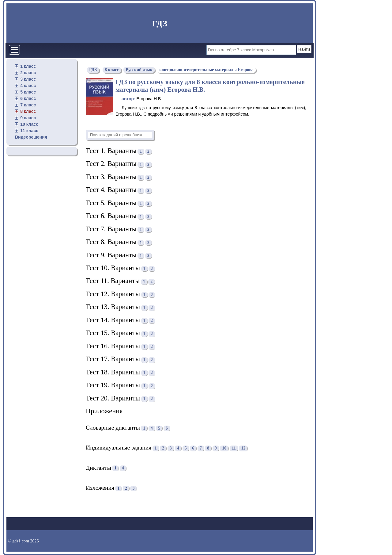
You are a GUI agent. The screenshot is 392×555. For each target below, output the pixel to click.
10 (224, 448)
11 (234, 448)
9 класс (28, 118)
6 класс (28, 98)
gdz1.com (21, 541)
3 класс (28, 79)
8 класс (28, 111)
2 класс (28, 73)
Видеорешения (31, 137)
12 (243, 448)
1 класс (28, 66)
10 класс (29, 124)
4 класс (28, 86)
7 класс (28, 105)
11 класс (29, 131)
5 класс (28, 92)
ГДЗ (160, 23)
